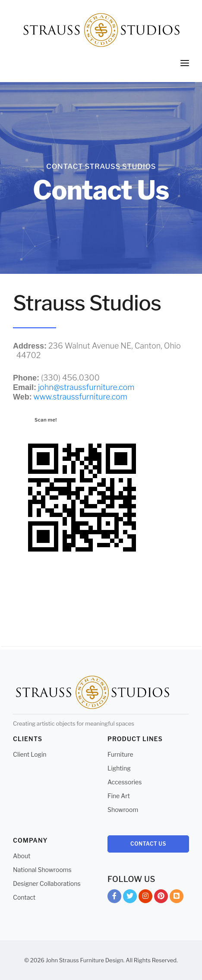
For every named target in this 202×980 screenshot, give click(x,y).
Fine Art (119, 796)
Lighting (119, 768)
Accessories (125, 782)
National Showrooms (42, 870)
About (22, 856)
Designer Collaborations (47, 883)
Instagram (145, 898)
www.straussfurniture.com (80, 397)
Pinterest (161, 898)
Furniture (120, 754)
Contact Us (148, 844)
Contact (24, 897)
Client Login (30, 754)
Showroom (123, 810)
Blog (177, 898)
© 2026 (34, 960)
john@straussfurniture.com (86, 387)
